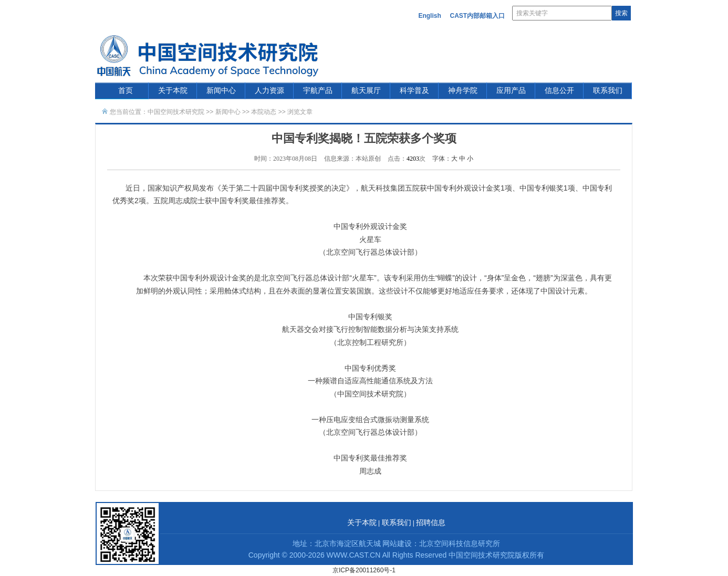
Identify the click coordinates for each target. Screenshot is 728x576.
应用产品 (511, 91)
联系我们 (608, 91)
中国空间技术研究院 (176, 112)
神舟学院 (463, 91)
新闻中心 (221, 91)
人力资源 (269, 91)
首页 (126, 91)
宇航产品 (318, 91)
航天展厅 (366, 91)
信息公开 (559, 91)
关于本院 (173, 91)
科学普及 (414, 91)
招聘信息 (431, 523)
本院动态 (264, 112)
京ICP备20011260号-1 (364, 570)
